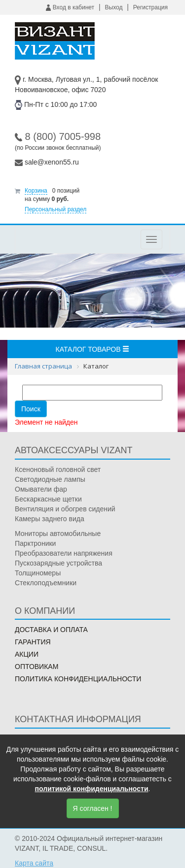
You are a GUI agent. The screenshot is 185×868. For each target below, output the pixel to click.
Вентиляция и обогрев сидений (65, 509)
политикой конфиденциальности (92, 789)
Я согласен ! (93, 808)
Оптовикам (37, 667)
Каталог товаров (93, 349)
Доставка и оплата (51, 630)
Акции (27, 654)
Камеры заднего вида (50, 519)
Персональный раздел (55, 209)
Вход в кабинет (70, 7)
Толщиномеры (38, 573)
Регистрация (150, 7)
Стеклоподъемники (46, 583)
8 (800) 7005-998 (63, 136)
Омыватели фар (41, 489)
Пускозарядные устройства (58, 563)
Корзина (36, 191)
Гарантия (33, 642)
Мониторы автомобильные (58, 534)
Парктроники (35, 543)
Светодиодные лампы (50, 479)
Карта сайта (34, 863)
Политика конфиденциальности (78, 679)
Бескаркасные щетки (48, 499)
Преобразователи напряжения (64, 553)
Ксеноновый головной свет (58, 469)
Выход (114, 7)
